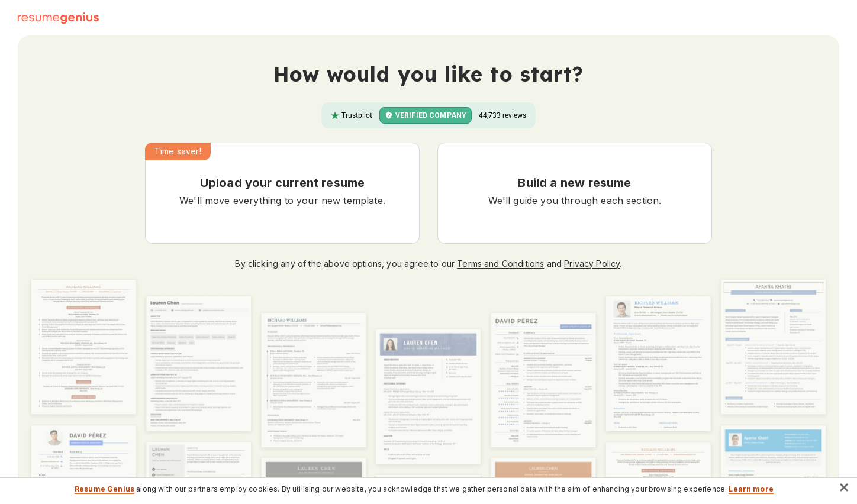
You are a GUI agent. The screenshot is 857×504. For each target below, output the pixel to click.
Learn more (751, 489)
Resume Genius (104, 489)
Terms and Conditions (500, 264)
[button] (282, 193)
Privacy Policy (592, 264)
